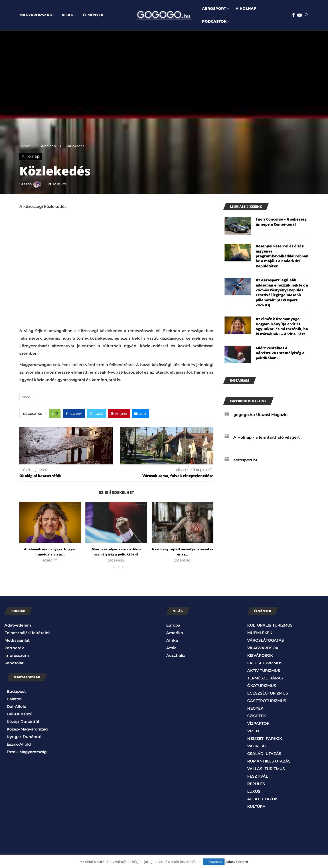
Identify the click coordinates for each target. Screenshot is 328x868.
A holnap (49, 146)
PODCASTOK (214, 21)
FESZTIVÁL (258, 776)
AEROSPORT (214, 9)
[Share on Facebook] (74, 414)
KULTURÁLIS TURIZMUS (270, 625)
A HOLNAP (246, 9)
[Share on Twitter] (97, 414)
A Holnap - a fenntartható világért (267, 437)
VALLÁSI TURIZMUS (266, 769)
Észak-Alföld (19, 744)
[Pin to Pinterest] (119, 414)
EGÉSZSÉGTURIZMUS (268, 693)
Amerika (175, 633)
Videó (26, 397)
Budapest (16, 691)
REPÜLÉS (256, 784)
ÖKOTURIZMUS (262, 686)
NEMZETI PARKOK (265, 739)
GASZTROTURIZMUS (267, 701)
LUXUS (254, 791)
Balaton (14, 699)
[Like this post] (56, 414)
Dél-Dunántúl (20, 714)
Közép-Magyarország (27, 729)
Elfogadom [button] (214, 862)
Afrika (172, 640)
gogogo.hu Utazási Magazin (261, 415)
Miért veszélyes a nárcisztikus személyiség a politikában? (280, 353)
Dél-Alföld (17, 707)
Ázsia (171, 648)
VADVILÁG (257, 746)
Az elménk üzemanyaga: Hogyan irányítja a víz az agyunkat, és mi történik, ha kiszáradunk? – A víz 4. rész (282, 326)
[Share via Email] (140, 414)
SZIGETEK (257, 716)
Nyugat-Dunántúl (24, 737)
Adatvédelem (18, 625)
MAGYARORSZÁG (36, 15)
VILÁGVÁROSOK (263, 648)
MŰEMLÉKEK (260, 633)
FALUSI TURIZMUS (265, 663)
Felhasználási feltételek (28, 633)
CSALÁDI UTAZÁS (264, 754)
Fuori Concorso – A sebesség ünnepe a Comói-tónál (281, 222)
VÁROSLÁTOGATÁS (266, 640)
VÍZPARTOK (258, 723)
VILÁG (67, 15)
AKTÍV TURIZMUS (264, 671)
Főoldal (25, 146)
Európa (173, 625)
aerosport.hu (246, 460)
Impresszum (17, 655)
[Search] (306, 15)
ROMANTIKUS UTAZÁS (269, 761)
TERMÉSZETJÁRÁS (265, 678)
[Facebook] (293, 15)
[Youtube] (300, 15)
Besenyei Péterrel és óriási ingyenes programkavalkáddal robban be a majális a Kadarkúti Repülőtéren (282, 256)
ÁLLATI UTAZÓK (262, 799)
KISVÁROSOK (260, 655)
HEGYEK (255, 708)
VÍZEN (253, 731)
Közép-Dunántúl (23, 722)
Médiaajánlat (17, 640)
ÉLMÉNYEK (93, 15)
